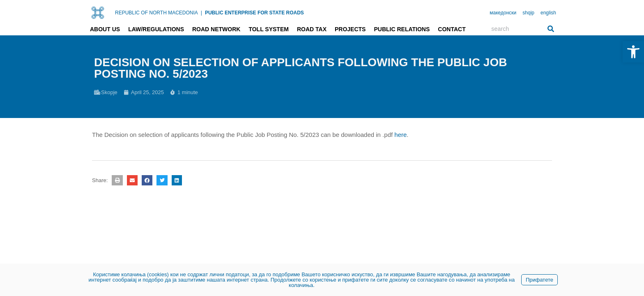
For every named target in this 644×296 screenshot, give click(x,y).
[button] (117, 180)
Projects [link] (350, 29)
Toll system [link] (269, 29)
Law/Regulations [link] (156, 29)
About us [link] (105, 29)
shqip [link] (528, 13)
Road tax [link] (312, 29)
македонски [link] (503, 13)
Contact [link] (452, 29)
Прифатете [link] (539, 280)
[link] (633, 52)
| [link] (201, 13)
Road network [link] (216, 29)
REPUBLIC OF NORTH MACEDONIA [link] (156, 13)
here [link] (400, 135)
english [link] (548, 13)
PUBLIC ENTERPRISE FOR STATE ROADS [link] (254, 13)
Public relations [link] (402, 29)
